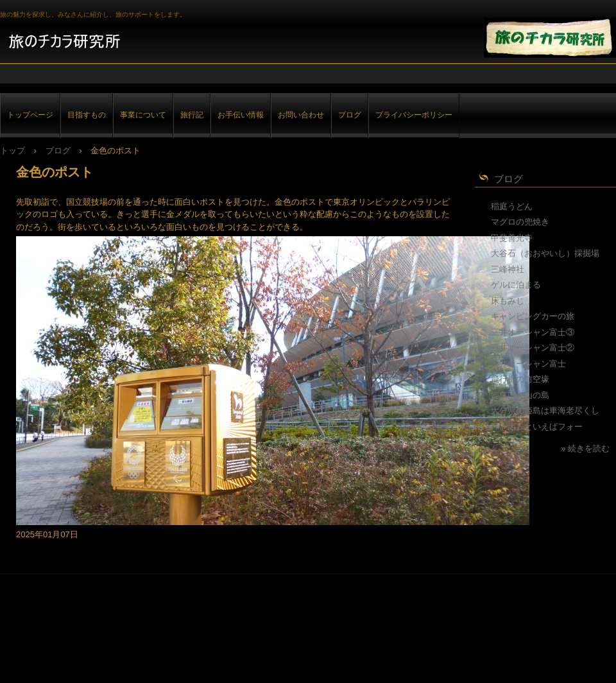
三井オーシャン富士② (533, 348)
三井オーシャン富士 (528, 364)
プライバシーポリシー (414, 115)
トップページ (30, 115)
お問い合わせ (301, 115)
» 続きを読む (585, 448)
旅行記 (192, 115)
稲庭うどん (512, 206)
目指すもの (87, 115)
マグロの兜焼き (520, 222)
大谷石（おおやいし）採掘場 (545, 253)
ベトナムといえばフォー (537, 427)
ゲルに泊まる (516, 285)
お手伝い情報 (241, 115)
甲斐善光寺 (512, 238)
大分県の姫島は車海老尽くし (545, 411)
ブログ (350, 115)
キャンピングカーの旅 (533, 316)
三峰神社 (508, 269)
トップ (13, 151)
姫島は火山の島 (520, 395)
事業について (143, 115)
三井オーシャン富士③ (533, 332)
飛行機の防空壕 (520, 379)
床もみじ (508, 301)
